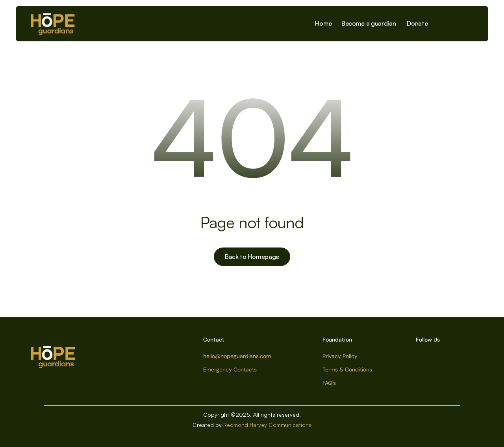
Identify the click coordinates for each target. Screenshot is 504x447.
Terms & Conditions (347, 369)
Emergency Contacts (230, 369)
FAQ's (329, 383)
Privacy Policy (340, 356)
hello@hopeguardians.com (237, 356)
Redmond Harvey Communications (267, 425)
